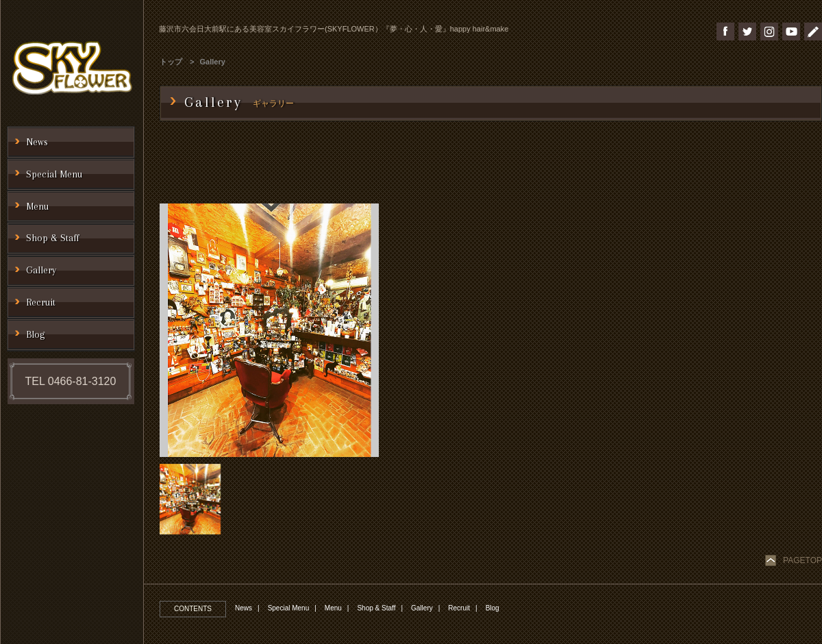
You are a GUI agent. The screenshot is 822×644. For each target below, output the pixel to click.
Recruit (459, 608)
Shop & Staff (376, 608)
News (244, 608)
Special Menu (289, 608)
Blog (493, 608)
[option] (269, 330)
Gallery (213, 62)
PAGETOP (802, 560)
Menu (333, 608)
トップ (171, 62)
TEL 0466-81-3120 (71, 381)
